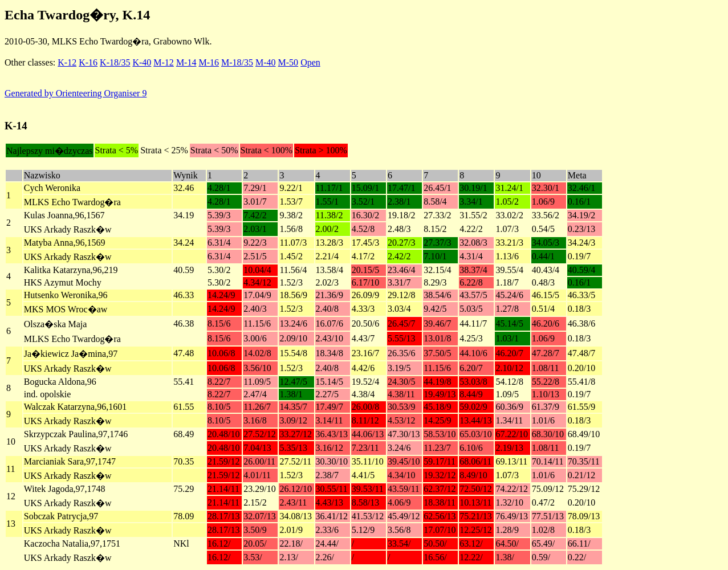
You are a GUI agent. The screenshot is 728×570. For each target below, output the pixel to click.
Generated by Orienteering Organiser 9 (76, 93)
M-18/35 (237, 62)
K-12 (67, 62)
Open (310, 62)
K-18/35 (115, 62)
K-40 (142, 62)
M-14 (186, 62)
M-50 (288, 62)
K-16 (88, 62)
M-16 (209, 62)
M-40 (266, 62)
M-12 (164, 62)
